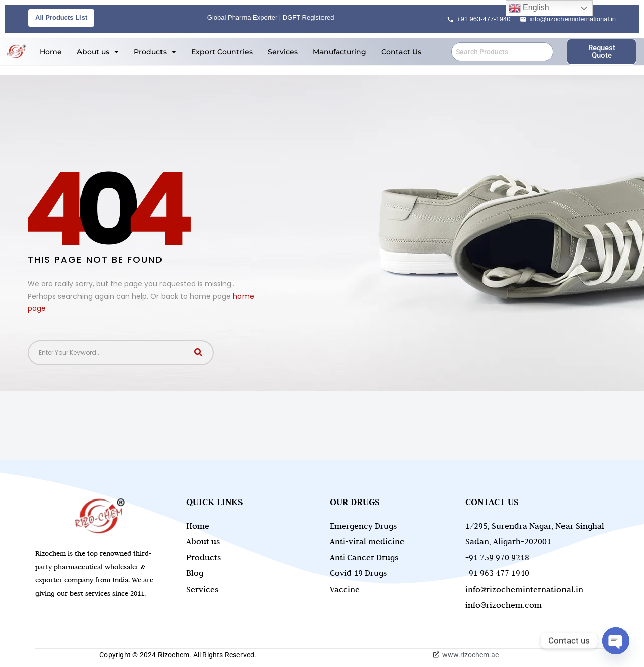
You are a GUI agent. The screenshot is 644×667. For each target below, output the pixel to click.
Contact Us (401, 52)
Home (51, 52)
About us (98, 52)
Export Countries (222, 52)
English (529, 8)
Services (283, 52)
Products (155, 52)
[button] (98, 52)
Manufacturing (340, 52)
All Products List (61, 17)
